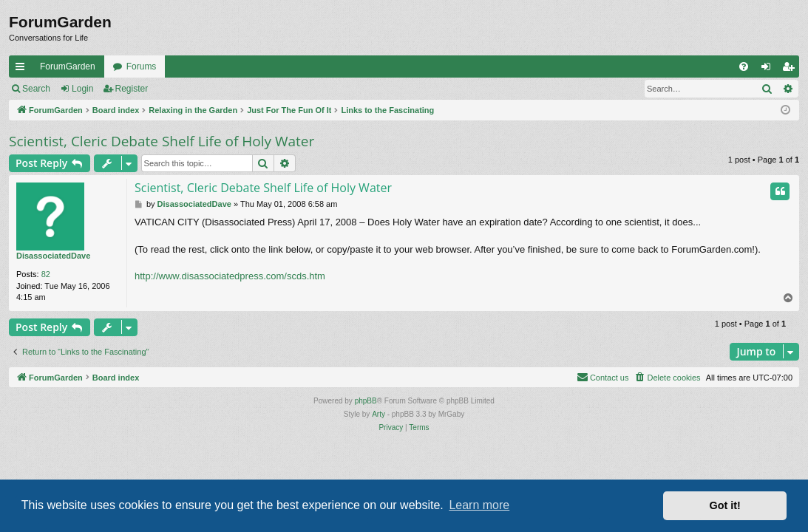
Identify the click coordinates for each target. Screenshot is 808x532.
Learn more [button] (479, 505)
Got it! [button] (725, 505)
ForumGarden (68, 66)
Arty (378, 414)
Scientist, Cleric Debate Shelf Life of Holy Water (162, 141)
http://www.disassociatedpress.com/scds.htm (230, 276)
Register (132, 89)
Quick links (23, 69)
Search (36, 89)
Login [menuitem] (769, 69)
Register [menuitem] (791, 69)
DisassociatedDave (53, 256)
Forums (142, 66)
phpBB (366, 401)
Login (82, 89)
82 (46, 274)
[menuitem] (744, 66)
